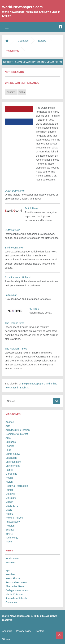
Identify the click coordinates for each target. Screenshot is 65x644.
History (9, 482)
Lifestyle (10, 494)
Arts (8, 426)
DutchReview (12, 230)
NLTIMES (34, 309)
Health (9, 478)
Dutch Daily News (15, 191)
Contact (40, 631)
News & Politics (14, 518)
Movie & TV (12, 506)
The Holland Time (15, 323)
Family (9, 470)
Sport (8, 570)
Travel (9, 542)
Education (11, 458)
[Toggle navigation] (7, 27)
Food (8, 450)
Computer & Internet (17, 434)
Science (10, 530)
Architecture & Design (18, 430)
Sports (9, 534)
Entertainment (13, 462)
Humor (9, 490)
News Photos (13, 578)
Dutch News (32, 208)
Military (10, 502)
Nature (9, 514)
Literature (11, 498)
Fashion (10, 446)
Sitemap (7, 639)
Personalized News (16, 582)
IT (7, 566)
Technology (12, 538)
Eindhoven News (14, 248)
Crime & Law (13, 454)
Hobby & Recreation (17, 486)
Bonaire (11, 92)
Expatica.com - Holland (18, 277)
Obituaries (11, 602)
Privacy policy (24, 631)
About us (7, 631)
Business (11, 442)
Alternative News (15, 586)
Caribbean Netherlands (22, 83)
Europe (42, 41)
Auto (8, 438)
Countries (23, 41)
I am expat (11, 295)
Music (9, 510)
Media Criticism (14, 594)
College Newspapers (17, 590)
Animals (10, 422)
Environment (13, 466)
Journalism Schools (16, 598)
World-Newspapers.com (22, 7)
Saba (22, 92)
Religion (10, 526)
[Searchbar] (29, 401)
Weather (10, 574)
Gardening (11, 474)
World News (12, 559)
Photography (13, 522)
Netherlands (14, 72)
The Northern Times (16, 349)
